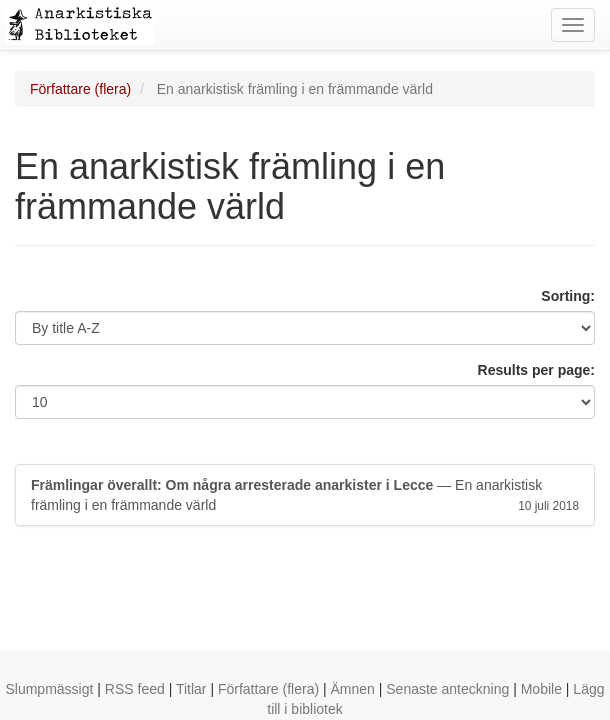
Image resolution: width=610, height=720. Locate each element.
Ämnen (353, 689)
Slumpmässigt (49, 689)
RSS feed (135, 689)
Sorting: (568, 296)
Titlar (191, 689)
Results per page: (536, 370)
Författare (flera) (80, 89)
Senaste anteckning (447, 689)
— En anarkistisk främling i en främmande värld (305, 496)
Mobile (541, 689)
